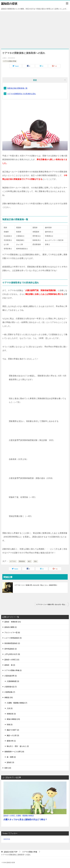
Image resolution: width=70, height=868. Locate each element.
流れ (36, 561)
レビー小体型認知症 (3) (13, 638)
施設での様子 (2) (13, 730)
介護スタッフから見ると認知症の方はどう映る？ (25, 820)
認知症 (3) (10, 762)
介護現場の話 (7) (11, 687)
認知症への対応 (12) (12, 660)
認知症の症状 (9, 3)
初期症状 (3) (11, 714)
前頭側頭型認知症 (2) (12, 643)
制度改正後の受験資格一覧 (17, 88)
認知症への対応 (9, 816)
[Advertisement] (35, 29)
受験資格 (22, 561)
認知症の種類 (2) (11, 627)
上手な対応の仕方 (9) (12, 654)
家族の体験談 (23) (13, 719)
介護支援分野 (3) (11, 676)
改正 (29, 561)
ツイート (7, 839)
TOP (11, 852)
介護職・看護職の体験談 (25, 816)
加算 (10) (8, 768)
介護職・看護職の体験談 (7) (17, 703)
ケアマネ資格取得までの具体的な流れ (22, 94)
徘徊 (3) (10, 725)
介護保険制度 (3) (13, 681)
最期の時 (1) (11, 741)
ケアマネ (13, 561)
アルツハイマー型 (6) (12, 633)
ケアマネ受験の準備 (10, 61)
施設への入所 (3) (13, 735)
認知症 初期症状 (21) (13, 622)
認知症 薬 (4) (10, 665)
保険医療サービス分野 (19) (14, 752)
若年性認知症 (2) (11, 649)
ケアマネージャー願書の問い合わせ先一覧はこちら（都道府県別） (36, 585)
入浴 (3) (10, 708)
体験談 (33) (9, 697)
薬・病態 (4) (11, 757)
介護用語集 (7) (10, 692)
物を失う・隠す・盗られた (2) (18, 746)
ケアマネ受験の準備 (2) (13, 670)
